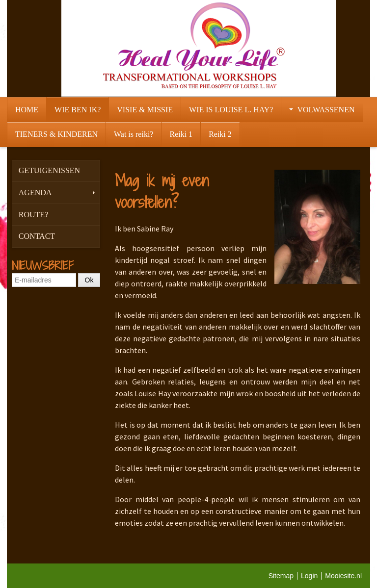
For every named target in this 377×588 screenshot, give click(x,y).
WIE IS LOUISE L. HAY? (231, 110)
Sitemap (281, 576)
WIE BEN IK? (78, 110)
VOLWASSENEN (322, 110)
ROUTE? (33, 215)
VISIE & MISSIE (145, 110)
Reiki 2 (220, 134)
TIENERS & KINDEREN (56, 134)
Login (309, 576)
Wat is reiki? (134, 134)
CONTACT (37, 236)
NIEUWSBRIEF (43, 265)
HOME (27, 110)
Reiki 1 (181, 134)
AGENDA (57, 192)
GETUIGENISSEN (49, 170)
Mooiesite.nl (343, 576)
